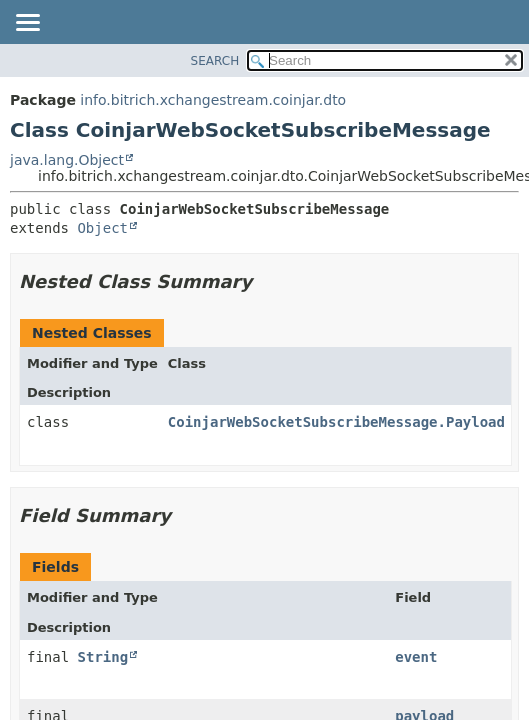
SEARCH (215, 61)
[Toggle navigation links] (27, 24)
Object (102, 228)
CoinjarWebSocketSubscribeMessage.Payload (336, 422)
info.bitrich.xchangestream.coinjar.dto (213, 100)
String (103, 657)
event (416, 657)
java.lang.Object (67, 160)
